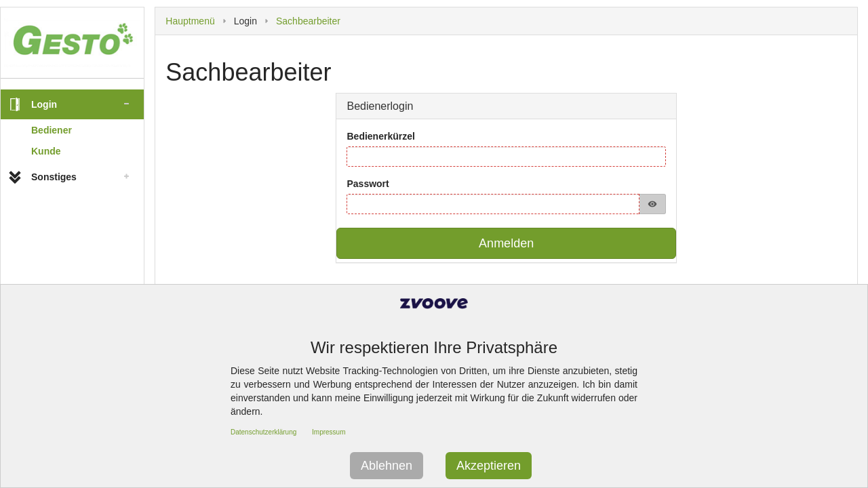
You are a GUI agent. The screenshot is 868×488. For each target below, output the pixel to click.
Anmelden (506, 243)
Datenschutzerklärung (263, 432)
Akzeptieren (489, 466)
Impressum (329, 432)
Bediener (52, 130)
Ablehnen (387, 466)
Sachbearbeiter (308, 21)
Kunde (46, 151)
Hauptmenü (190, 21)
